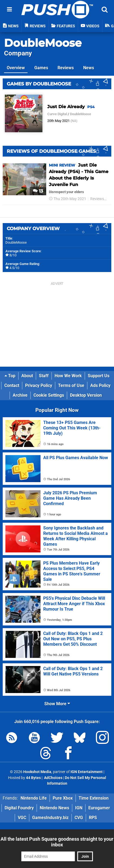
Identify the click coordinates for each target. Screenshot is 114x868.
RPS (93, 818)
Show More (57, 704)
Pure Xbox (63, 798)
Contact (12, 385)
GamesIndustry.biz (50, 818)
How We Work (68, 376)
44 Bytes (33, 778)
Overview (16, 68)
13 (38, 191)
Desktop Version (86, 395)
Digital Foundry (19, 808)
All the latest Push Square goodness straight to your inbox (57, 842)
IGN (79, 808)
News (89, 68)
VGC (22, 818)
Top (10, 376)
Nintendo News (54, 808)
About (27, 376)
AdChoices (53, 778)
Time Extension (94, 798)
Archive (20, 395)
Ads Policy (100, 385)
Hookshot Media (37, 772)
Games (41, 68)
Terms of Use (71, 385)
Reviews (66, 68)
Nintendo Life (34, 798)
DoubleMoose (43, 43)
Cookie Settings (49, 395)
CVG (79, 818)
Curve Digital (57, 114)
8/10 (13, 255)
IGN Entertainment (87, 772)
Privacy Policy (39, 385)
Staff (44, 376)
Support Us (99, 376)
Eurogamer (99, 808)
